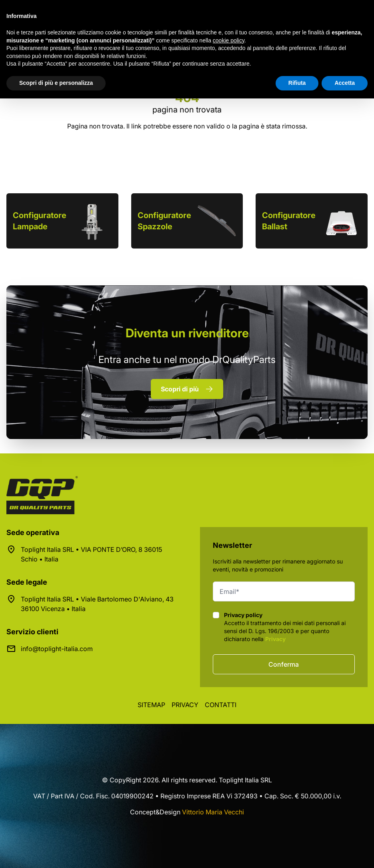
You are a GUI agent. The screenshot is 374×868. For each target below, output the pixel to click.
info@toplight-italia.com (57, 649)
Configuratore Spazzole (164, 221)
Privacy (275, 639)
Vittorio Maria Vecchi (213, 812)
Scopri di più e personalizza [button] (56, 83)
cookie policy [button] (229, 40)
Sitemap (151, 705)
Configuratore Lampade (40, 221)
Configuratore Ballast (289, 221)
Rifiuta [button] (297, 83)
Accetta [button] (345, 83)
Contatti (221, 705)
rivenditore (187, 333)
